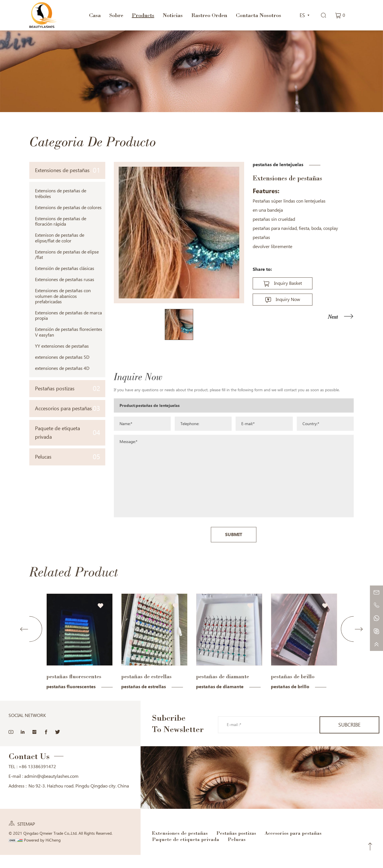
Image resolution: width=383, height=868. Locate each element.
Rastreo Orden (209, 15)
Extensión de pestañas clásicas (65, 268)
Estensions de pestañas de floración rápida (61, 221)
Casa (95, 15)
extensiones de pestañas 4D (62, 368)
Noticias (173, 15)
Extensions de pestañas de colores (68, 208)
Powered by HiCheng (42, 840)
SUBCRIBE (349, 725)
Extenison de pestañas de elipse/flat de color (60, 238)
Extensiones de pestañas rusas (65, 280)
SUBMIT (234, 624)
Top (370, 847)
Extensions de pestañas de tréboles (61, 193)
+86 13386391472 (37, 767)
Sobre (116, 15)
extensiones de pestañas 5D (62, 357)
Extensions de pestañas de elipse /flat (67, 255)
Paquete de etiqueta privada (68, 433)
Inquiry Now (288, 299)
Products (143, 15)
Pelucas (68, 457)
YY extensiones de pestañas (62, 346)
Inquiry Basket (288, 283)
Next (333, 317)
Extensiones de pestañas (68, 170)
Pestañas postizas (68, 388)
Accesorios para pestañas (68, 408)
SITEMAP (26, 824)
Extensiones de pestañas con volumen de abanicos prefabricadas (63, 296)
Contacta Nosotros (259, 15)
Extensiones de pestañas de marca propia (68, 316)
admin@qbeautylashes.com (51, 776)
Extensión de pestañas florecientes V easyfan (69, 332)
